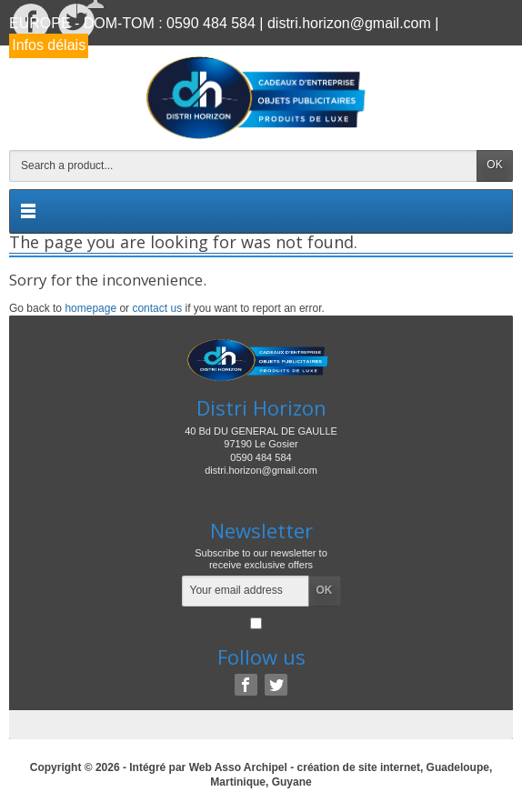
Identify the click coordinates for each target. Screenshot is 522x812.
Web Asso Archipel (238, 767)
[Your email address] (246, 591)
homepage (90, 308)
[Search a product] (243, 166)
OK (494, 165)
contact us (157, 308)
